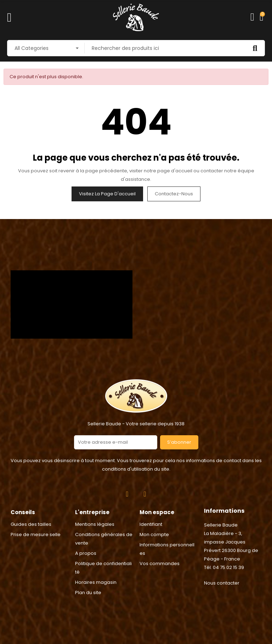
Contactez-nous (174, 194)
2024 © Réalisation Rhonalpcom (136, 606)
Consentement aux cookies (36, 640)
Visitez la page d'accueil (107, 194)
